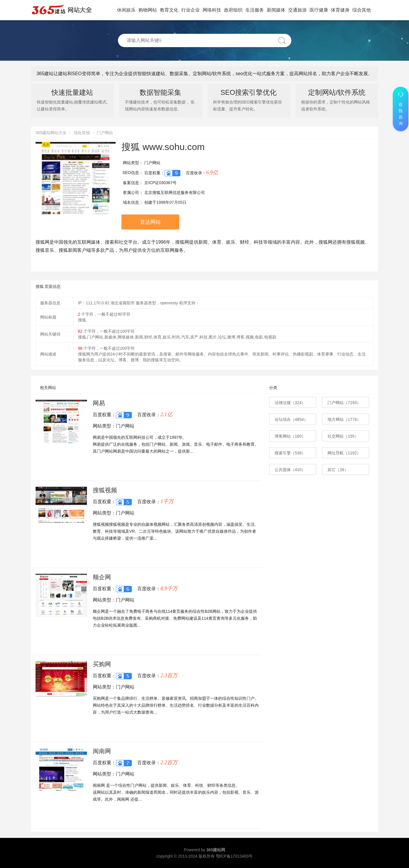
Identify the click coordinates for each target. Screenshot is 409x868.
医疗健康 (319, 10)
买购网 (102, 664)
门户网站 (105, 133)
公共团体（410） (290, 470)
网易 (99, 403)
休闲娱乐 (126, 10)
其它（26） (338, 470)
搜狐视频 (105, 490)
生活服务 (255, 10)
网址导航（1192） (344, 453)
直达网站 (150, 222)
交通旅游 (297, 10)
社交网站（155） (343, 436)
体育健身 (340, 10)
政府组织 (233, 10)
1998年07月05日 (171, 202)
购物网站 (148, 10)
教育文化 (169, 10)
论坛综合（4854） (291, 419)
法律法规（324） (290, 403)
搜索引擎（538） (290, 453)
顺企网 (102, 577)
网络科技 (212, 10)
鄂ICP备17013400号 (234, 856)
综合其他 (362, 10)
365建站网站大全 (51, 133)
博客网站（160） (290, 436)
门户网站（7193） (344, 403)
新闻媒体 (276, 10)
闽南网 (102, 751)
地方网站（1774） (344, 419)
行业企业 (190, 10)
